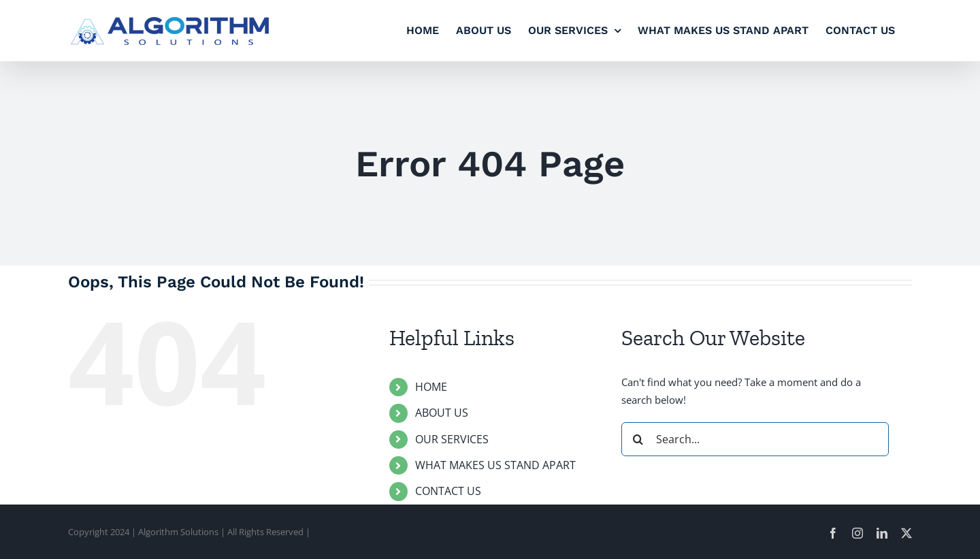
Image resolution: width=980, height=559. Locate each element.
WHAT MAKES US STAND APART (495, 465)
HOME (431, 387)
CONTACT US (448, 491)
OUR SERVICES (452, 439)
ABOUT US (442, 413)
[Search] (638, 439)
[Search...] (755, 439)
